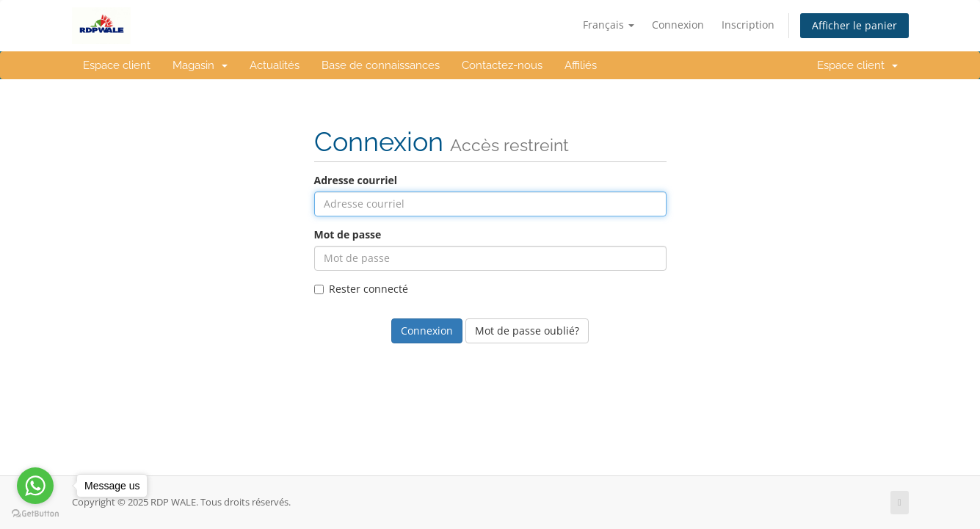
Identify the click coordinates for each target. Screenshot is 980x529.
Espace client (117, 65)
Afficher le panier (854, 25)
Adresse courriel (356, 180)
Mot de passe (348, 234)
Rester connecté (361, 289)
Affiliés (581, 65)
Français (609, 25)
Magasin (200, 65)
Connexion (678, 25)
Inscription (748, 25)
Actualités (275, 65)
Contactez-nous (502, 65)
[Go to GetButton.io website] (35, 514)
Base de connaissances (381, 65)
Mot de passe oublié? (527, 331)
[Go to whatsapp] (35, 486)
